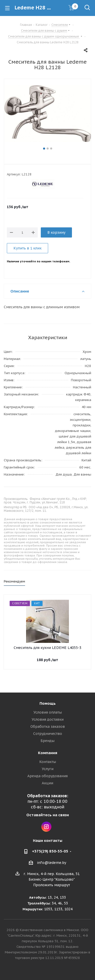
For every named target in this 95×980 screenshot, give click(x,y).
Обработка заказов (48, 727)
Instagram (46, 827)
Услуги (48, 769)
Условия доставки (48, 719)
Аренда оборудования (48, 776)
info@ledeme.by (52, 863)
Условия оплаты (48, 712)
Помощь (48, 703)
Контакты (48, 762)
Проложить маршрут (52, 885)
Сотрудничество (48, 734)
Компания (48, 753)
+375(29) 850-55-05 (50, 851)
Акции (48, 783)
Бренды (48, 741)
